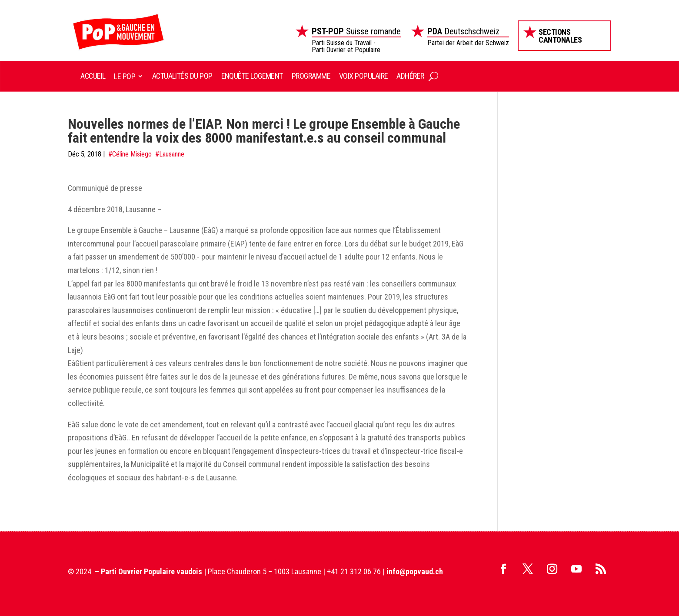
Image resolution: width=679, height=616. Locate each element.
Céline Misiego (132, 154)
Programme (311, 76)
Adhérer (410, 76)
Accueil (93, 76)
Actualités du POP (182, 76)
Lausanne (172, 154)
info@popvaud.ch (415, 571)
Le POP (125, 76)
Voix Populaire (363, 76)
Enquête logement (252, 76)
